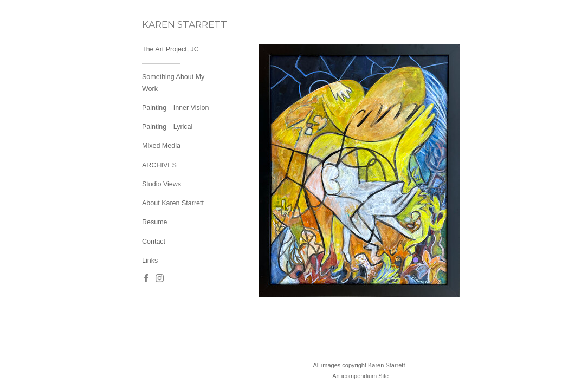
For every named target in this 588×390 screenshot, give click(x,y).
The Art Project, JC (170, 49)
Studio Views (161, 184)
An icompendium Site (360, 376)
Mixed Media (161, 146)
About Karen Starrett (173, 203)
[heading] (169, 25)
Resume (155, 222)
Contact (154, 242)
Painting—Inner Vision (175, 108)
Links (150, 261)
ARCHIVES (159, 165)
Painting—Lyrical (167, 127)
